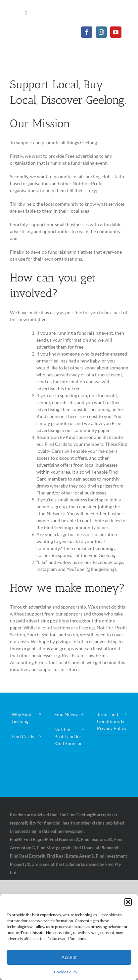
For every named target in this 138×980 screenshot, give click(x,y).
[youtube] (116, 32)
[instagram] (101, 32)
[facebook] (87, 32)
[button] (128, 902)
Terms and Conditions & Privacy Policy (112, 721)
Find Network (69, 714)
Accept (69, 957)
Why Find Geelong (22, 718)
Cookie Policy (66, 972)
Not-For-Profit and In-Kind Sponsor (68, 736)
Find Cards (23, 736)
